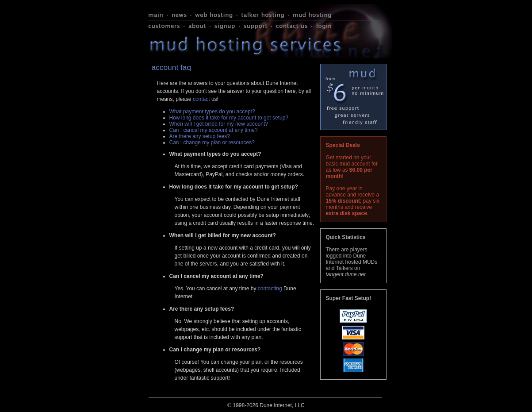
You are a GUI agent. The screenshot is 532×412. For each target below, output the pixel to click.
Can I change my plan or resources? (212, 142)
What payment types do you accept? (212, 112)
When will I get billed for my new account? (219, 124)
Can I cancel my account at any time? (214, 130)
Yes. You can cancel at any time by (216, 289)
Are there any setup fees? (200, 136)
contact (201, 99)
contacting (270, 289)
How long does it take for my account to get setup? (229, 118)
